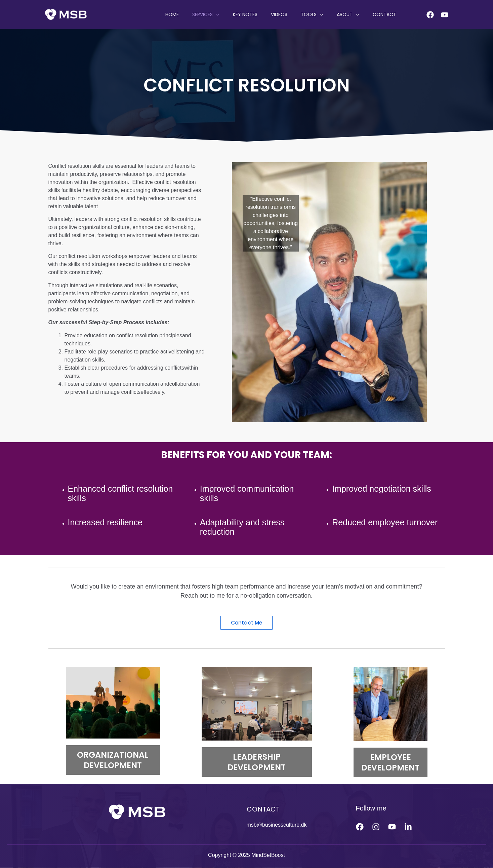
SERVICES (225, 14)
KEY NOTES (263, 14)
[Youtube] (445, 15)
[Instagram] (376, 827)
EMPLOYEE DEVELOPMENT (390, 763)
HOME (198, 14)
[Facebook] (430, 15)
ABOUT (351, 14)
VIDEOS (293, 14)
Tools (319, 14)
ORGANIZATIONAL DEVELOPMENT (113, 760)
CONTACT (386, 14)
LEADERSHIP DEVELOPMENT (257, 762)
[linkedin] (408, 827)
